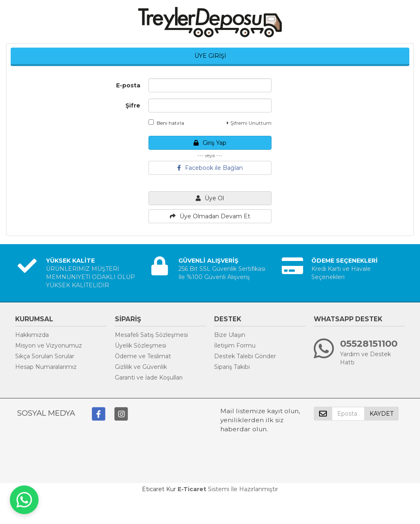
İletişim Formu (235, 346)
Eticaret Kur (159, 489)
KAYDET (381, 414)
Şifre (133, 105)
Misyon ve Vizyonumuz (49, 346)
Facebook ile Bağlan (210, 168)
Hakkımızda (32, 335)
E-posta (128, 85)
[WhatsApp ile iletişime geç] (24, 500)
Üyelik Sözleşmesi (140, 346)
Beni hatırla (166, 123)
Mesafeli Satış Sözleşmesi (151, 335)
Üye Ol (210, 198)
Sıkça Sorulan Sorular (45, 356)
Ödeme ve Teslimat (143, 356)
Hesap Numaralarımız (46, 367)
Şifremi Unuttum (249, 123)
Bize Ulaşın (230, 335)
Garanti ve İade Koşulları (149, 378)
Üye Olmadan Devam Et (210, 216)
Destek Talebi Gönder (245, 356)
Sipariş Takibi (232, 367)
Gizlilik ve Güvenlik (141, 367)
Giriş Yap (210, 143)
